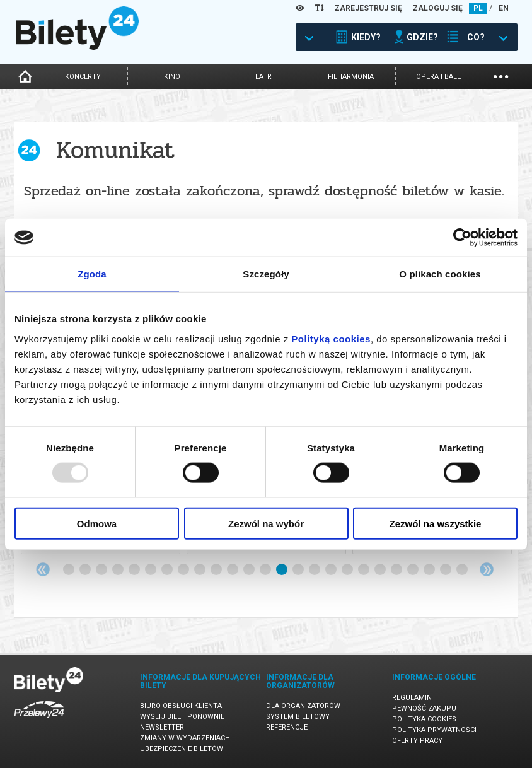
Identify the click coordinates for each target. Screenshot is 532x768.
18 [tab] (348, 570)
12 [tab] (250, 570)
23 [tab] (430, 570)
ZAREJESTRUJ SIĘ (368, 8)
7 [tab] (168, 570)
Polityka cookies (424, 719)
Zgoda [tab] (92, 274)
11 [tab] (233, 570)
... (501, 75)
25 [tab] (463, 570)
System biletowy (298, 717)
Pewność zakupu (424, 708)
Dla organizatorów (303, 706)
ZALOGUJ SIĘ (438, 8)
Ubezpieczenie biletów (182, 749)
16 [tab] (315, 570)
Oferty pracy (417, 741)
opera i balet (441, 77)
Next (487, 569)
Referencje (287, 727)
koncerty (83, 77)
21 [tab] (397, 570)
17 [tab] (332, 570)
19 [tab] (364, 570)
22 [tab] (413, 570)
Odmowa (97, 523)
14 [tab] (282, 570)
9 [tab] (200, 570)
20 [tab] (381, 570)
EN (504, 8)
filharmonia (351, 77)
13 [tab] (266, 570)
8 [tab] (184, 570)
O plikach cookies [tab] (440, 274)
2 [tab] (86, 570)
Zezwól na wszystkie (436, 523)
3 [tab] (102, 570)
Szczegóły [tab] (266, 274)
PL (478, 8)
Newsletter (162, 727)
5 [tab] (135, 570)
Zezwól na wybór (266, 523)
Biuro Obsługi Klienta (181, 706)
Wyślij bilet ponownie (182, 717)
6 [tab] (151, 570)
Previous (43, 569)
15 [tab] (299, 570)
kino (172, 77)
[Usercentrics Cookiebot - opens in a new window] (462, 238)
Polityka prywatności (434, 730)
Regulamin (412, 698)
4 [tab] (119, 570)
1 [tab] (69, 570)
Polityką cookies (331, 338)
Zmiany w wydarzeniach (185, 738)
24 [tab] (446, 570)
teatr (261, 77)
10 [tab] (217, 570)
